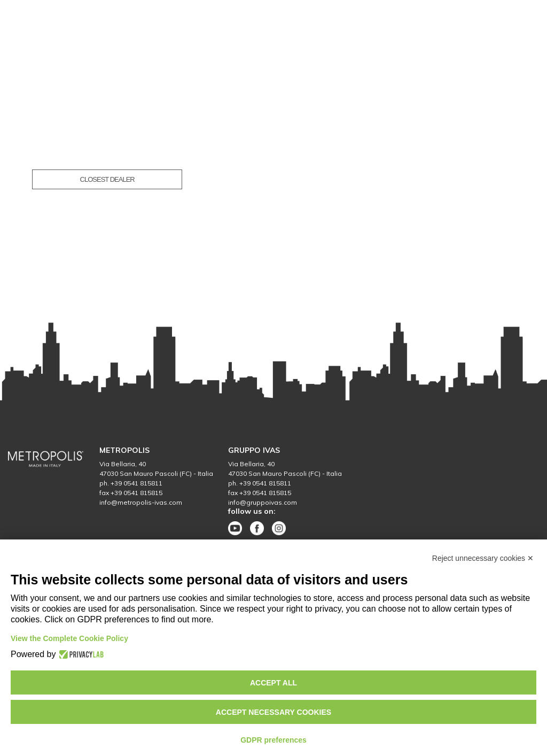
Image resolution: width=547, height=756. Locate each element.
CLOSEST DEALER (107, 179)
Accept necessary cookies (273, 712)
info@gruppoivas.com (263, 502)
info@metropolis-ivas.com (141, 502)
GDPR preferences (273, 740)
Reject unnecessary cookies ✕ (483, 558)
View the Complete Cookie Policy (69, 638)
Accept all (273, 683)
